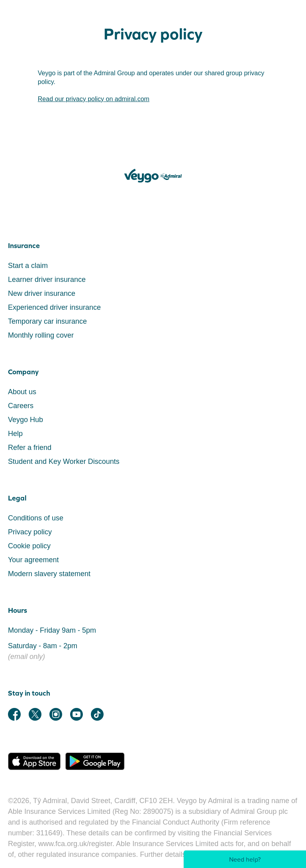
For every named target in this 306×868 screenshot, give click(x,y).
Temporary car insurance (47, 321)
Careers (21, 406)
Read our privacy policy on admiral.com (94, 99)
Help (15, 434)
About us (22, 392)
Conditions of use (36, 518)
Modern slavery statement (49, 574)
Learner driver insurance (47, 280)
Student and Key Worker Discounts (64, 461)
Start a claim (28, 266)
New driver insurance (42, 293)
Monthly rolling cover (41, 335)
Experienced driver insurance (54, 307)
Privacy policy (30, 532)
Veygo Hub (25, 420)
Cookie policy (29, 546)
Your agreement (33, 560)
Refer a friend (30, 448)
